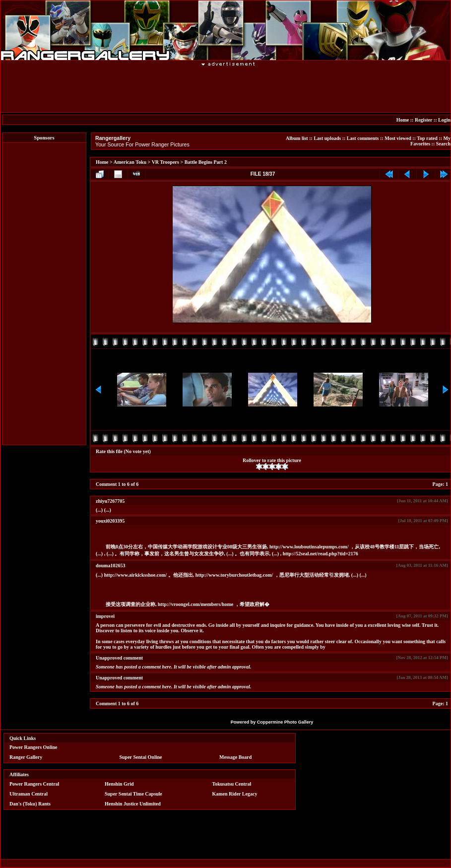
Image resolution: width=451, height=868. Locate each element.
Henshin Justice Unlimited (133, 804)
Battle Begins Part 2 (206, 162)
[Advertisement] (229, 89)
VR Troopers (165, 162)
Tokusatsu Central (232, 784)
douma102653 (110, 566)
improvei (105, 616)
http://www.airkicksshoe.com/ (136, 575)
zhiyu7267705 (110, 501)
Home (403, 120)
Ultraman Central (29, 794)
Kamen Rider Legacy (235, 794)
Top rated (427, 138)
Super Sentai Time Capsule (133, 794)
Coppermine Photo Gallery (285, 722)
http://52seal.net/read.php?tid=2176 (321, 554)
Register (423, 120)
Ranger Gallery (26, 757)
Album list (297, 138)
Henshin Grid (119, 784)
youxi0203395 (110, 521)
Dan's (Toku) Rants (30, 804)
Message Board (235, 757)
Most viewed (398, 138)
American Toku (130, 162)
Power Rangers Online (33, 747)
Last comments (363, 138)
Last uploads (327, 138)
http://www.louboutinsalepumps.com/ (309, 547)
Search (443, 144)
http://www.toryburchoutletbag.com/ (234, 575)
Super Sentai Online (141, 757)
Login (444, 120)
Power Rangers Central (34, 784)
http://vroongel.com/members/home (195, 604)
